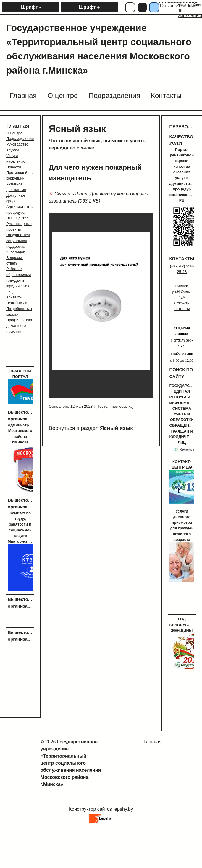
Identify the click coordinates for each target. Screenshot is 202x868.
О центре (14, 133)
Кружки (12, 150)
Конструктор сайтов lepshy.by (101, 809)
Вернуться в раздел (91, 428)
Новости (14, 167)
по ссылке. (82, 148)
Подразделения (20, 139)
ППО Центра (17, 218)
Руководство (17, 144)
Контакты (14, 297)
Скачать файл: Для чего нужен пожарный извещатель (98, 197)
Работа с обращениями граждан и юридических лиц (18, 280)
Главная (18, 126)
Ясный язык (17, 303)
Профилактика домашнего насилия (19, 325)
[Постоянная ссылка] (115, 406)
